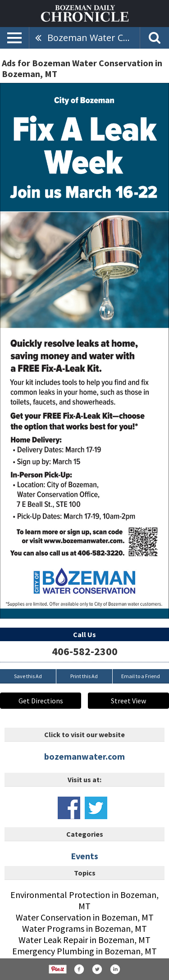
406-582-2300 (85, 651)
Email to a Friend (141, 676)
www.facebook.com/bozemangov (69, 808)
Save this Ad (28, 676)
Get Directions (41, 701)
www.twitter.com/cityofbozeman (96, 808)
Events (84, 856)
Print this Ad (84, 676)
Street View (128, 701)
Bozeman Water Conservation (94, 38)
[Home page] (85, 13)
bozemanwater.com (84, 756)
